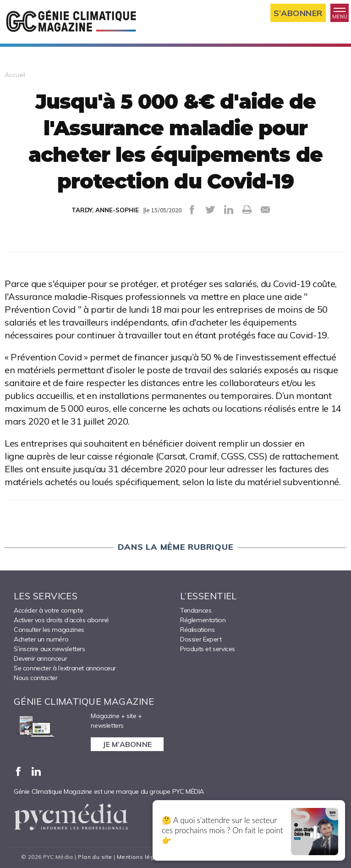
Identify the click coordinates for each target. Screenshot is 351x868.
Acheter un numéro (41, 639)
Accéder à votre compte (48, 610)
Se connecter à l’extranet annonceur (65, 668)
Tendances (196, 610)
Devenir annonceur (40, 658)
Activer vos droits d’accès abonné (61, 620)
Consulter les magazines (49, 630)
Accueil (15, 75)
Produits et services (208, 649)
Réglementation (203, 620)
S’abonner (298, 13)
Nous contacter (36, 678)
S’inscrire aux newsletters (49, 649)
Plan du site (95, 857)
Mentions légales (142, 857)
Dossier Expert (201, 639)
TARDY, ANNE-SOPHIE (105, 210)
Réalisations (197, 630)
